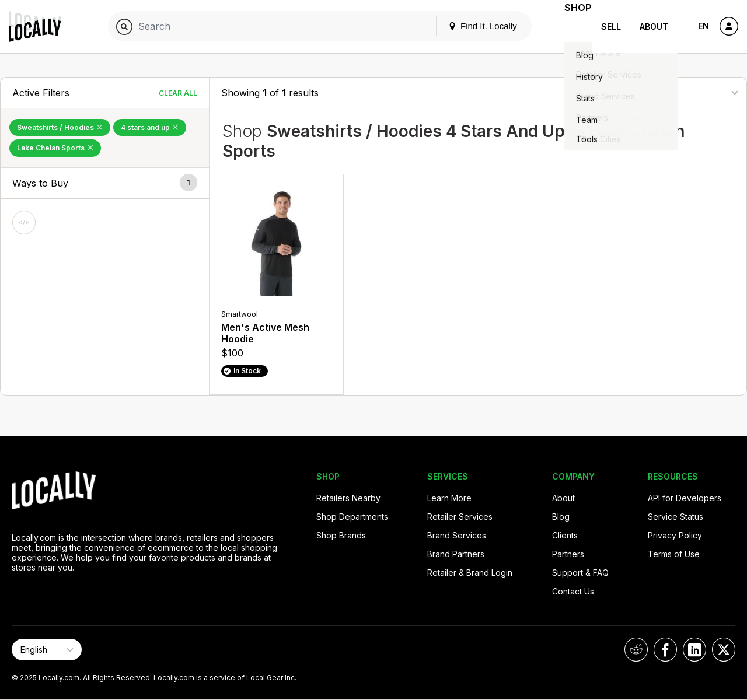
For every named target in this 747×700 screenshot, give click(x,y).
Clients (565, 535)
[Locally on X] (724, 650)
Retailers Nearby (348, 498)
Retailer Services (460, 517)
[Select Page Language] (47, 650)
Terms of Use (674, 554)
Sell (611, 27)
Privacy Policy (675, 535)
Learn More (449, 498)
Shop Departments (352, 517)
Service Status (676, 517)
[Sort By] (676, 92)
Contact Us (573, 591)
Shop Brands (341, 535)
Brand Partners (456, 554)
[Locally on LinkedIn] (694, 650)
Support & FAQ (580, 573)
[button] (105, 183)
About (654, 27)
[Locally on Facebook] (665, 650)
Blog (561, 517)
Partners (568, 554)
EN (704, 26)
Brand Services (457, 535)
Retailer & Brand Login (470, 573)
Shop (571, 27)
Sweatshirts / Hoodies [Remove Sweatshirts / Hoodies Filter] (60, 127)
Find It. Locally (468, 26)
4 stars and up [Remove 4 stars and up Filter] (150, 127)
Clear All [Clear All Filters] (178, 93)
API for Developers (685, 498)
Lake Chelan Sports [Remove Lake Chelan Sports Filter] (55, 148)
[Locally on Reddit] (636, 650)
